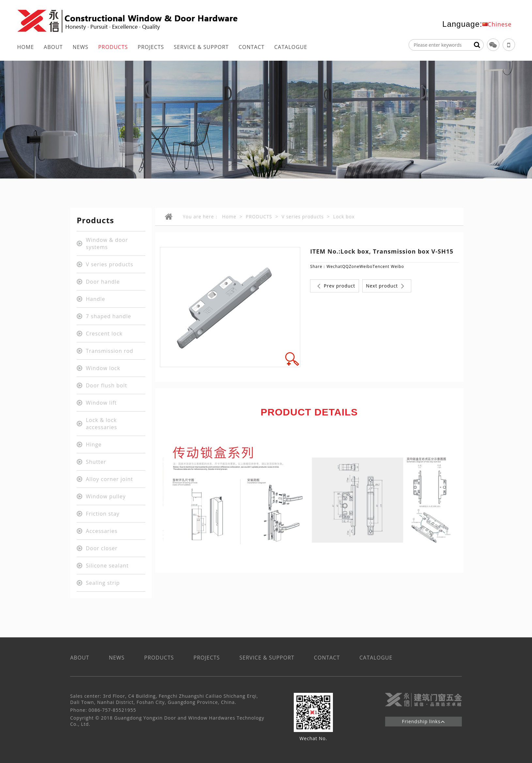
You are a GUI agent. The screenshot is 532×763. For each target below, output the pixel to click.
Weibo (366, 266)
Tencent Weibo (388, 266)
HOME (26, 47)
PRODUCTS (113, 47)
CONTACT (251, 47)
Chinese (500, 24)
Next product (385, 286)
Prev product (336, 286)
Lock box (344, 217)
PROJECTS (151, 47)
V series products (303, 217)
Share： (318, 266)
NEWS (80, 47)
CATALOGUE (291, 47)
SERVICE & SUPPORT (201, 47)
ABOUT (53, 47)
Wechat (334, 266)
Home (229, 217)
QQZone (351, 266)
